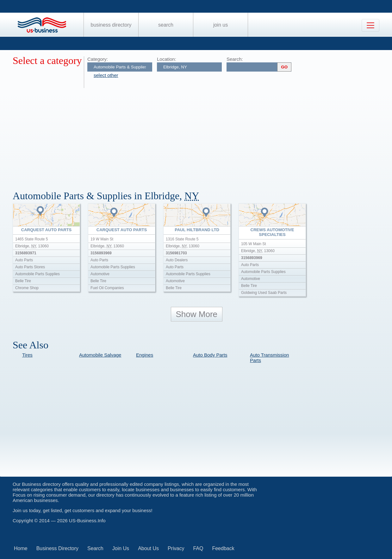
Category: (98, 59)
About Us (148, 548)
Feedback (223, 548)
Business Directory (111, 25)
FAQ (198, 548)
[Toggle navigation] (370, 25)
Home (21, 548)
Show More (197, 314)
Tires (27, 355)
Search (166, 25)
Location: (167, 59)
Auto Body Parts (210, 355)
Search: (235, 59)
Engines (145, 355)
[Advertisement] (202, 136)
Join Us (221, 25)
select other (106, 75)
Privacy (176, 548)
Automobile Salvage (100, 355)
